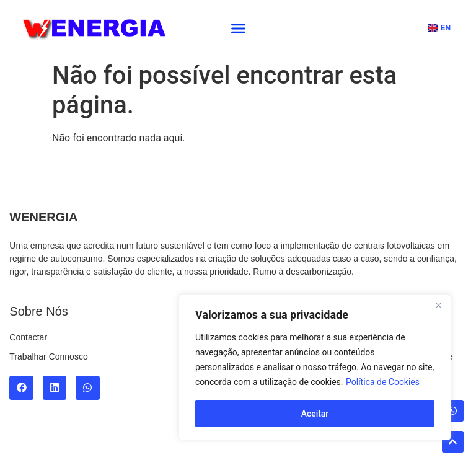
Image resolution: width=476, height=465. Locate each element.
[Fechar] (438, 306)
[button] (239, 28)
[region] (315, 368)
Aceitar (315, 414)
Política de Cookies (383, 383)
